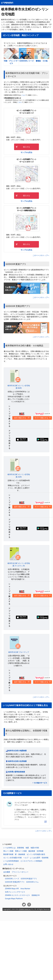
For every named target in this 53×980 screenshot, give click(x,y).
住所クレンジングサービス (15, 892)
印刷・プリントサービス (11, 56)
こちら (23, 95)
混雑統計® (36, 895)
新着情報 (21, 848)
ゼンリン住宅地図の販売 (36, 854)
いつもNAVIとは (9, 848)
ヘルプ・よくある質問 (32, 858)
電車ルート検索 (21, 851)
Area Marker (25, 889)
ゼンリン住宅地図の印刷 (13, 858)
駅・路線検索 (20, 854)
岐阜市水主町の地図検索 (17, 751)
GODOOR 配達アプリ (29, 879)
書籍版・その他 (42, 55)
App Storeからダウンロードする (22, 440)
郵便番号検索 (8, 854)
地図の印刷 (35, 848)
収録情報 (45, 858)
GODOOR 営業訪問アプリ (15, 882)
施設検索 (32, 851)
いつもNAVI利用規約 (11, 861)
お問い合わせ (8, 864)
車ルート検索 (8, 851)
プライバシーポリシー (20, 872)
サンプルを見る (26, 152)
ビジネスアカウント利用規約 (31, 861)
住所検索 (40, 851)
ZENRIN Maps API (12, 889)
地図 (27, 848)
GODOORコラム (32, 882)
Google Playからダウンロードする (43, 440)
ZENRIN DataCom (25, 909)
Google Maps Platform (14, 899)
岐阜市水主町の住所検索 (17, 761)
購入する (26, 147)
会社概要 (7, 872)
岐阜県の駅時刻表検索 (17, 772)
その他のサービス (40, 783)
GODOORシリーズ (26, 55)
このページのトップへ (41, 255)
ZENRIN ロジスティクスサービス (17, 895)
